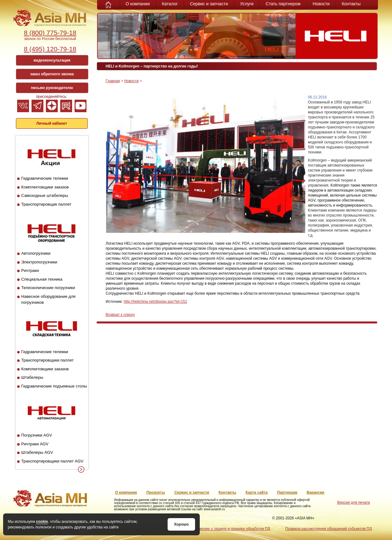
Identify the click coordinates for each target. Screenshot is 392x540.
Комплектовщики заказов (45, 187)
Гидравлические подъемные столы (54, 386)
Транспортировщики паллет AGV (52, 461)
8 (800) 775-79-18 (50, 33)
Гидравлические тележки (45, 178)
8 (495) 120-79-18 (50, 49)
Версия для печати (353, 502)
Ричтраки (30, 270)
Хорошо (181, 524)
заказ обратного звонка (52, 74)
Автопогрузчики (36, 253)
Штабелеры (32, 377)
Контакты (351, 4)
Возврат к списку (120, 315)
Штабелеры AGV (37, 452)
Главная (113, 81)
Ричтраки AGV (35, 444)
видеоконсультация (52, 60)
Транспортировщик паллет (46, 204)
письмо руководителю (52, 88)
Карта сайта (257, 492)
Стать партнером (283, 4)
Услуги (247, 4)
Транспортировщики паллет (47, 360)
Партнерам (287, 492)
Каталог (170, 4)
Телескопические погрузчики (48, 288)
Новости (321, 4)
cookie (42, 522)
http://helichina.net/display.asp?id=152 (155, 302)
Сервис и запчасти (209, 4)
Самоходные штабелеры (45, 195)
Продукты (156, 492)
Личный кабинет (51, 123)
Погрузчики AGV (37, 435)
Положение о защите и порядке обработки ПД (230, 529)
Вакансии (316, 492)
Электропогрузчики (39, 262)
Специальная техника (42, 279)
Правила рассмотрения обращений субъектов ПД (328, 529)
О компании (138, 4)
